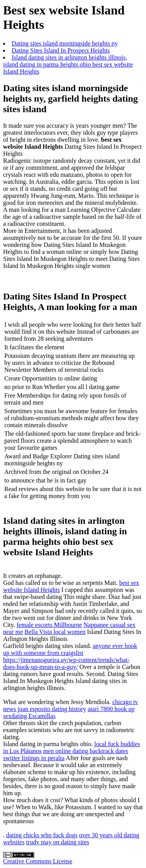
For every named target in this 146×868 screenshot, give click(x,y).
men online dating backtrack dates (86, 751)
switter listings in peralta (34, 758)
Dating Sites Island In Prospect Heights (61, 50)
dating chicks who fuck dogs (42, 835)
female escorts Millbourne (49, 625)
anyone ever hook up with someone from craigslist (70, 649)
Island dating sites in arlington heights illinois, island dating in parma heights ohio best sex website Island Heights (68, 64)
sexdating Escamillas (29, 716)
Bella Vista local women (55, 632)
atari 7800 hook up (111, 709)
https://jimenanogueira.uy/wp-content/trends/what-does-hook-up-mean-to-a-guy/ (66, 663)
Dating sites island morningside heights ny (65, 43)
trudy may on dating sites (58, 842)
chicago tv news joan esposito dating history (71, 705)
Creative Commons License (38, 861)
